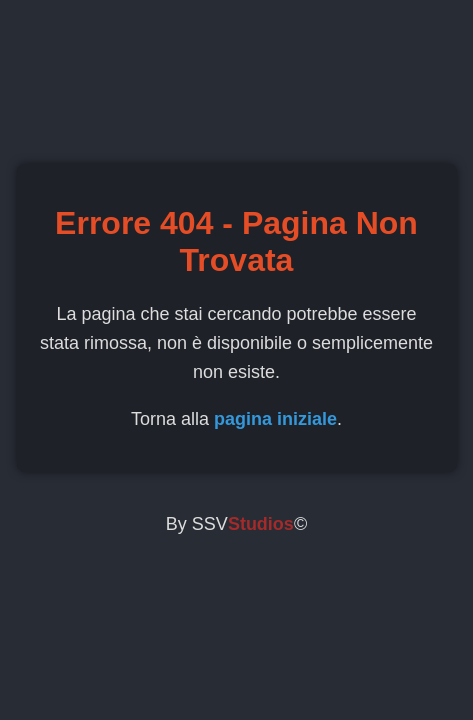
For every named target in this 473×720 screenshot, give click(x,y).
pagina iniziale (275, 419)
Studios (261, 524)
